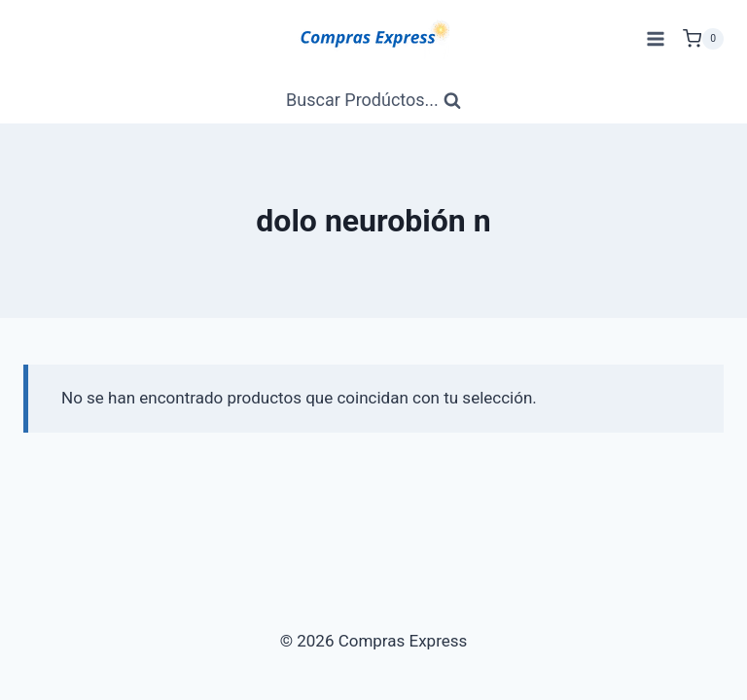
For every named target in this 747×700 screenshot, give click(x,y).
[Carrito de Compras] (703, 39)
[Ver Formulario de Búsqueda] (373, 101)
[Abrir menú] (655, 38)
